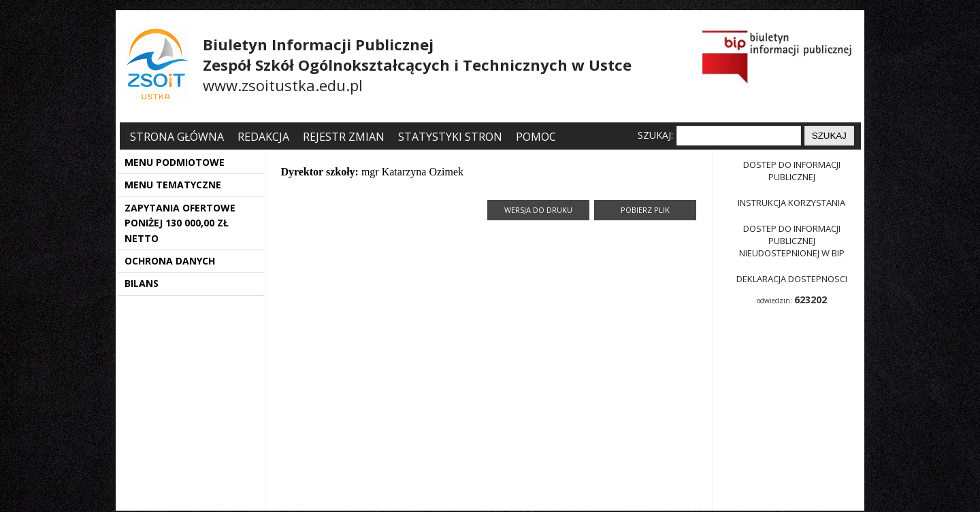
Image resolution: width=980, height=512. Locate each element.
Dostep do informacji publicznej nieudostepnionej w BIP (792, 241)
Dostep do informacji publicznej (792, 171)
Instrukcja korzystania (791, 203)
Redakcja (263, 137)
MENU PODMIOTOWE (175, 162)
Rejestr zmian (344, 137)
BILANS (142, 283)
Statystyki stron (450, 137)
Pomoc (536, 137)
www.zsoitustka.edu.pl (283, 85)
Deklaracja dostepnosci (792, 279)
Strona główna (178, 137)
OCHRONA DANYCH (170, 261)
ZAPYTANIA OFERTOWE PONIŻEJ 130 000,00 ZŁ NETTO (180, 223)
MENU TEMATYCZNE (173, 185)
